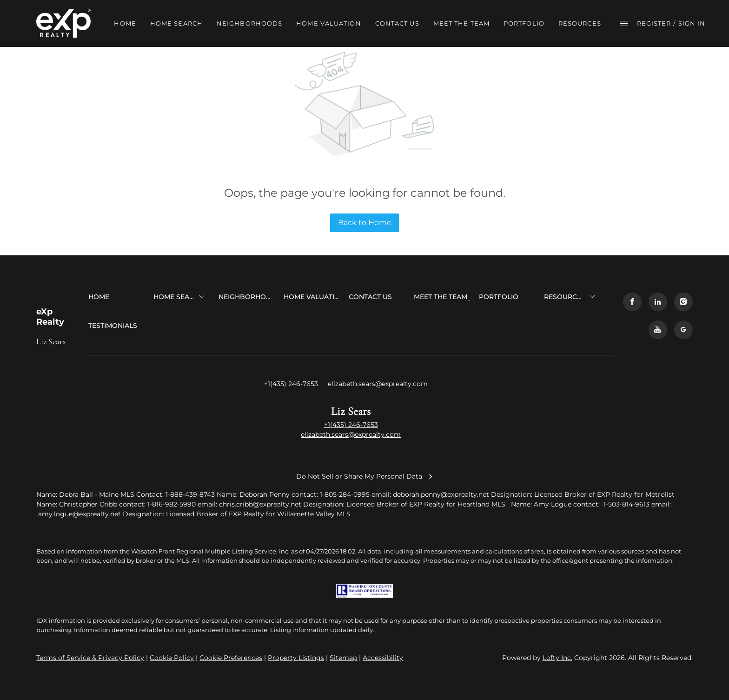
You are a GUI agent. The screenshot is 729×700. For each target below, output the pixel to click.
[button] (63, 23)
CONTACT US (397, 23)
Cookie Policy (172, 658)
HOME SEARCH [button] (176, 23)
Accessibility (383, 658)
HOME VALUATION (328, 23)
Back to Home (365, 223)
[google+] (683, 330)
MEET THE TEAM (461, 23)
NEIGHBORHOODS (249, 23)
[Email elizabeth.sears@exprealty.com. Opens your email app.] (378, 384)
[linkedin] (658, 302)
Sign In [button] (692, 23)
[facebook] (632, 302)
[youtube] (658, 330)
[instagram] (683, 302)
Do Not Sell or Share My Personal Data (365, 476)
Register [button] (654, 23)
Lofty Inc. (557, 658)
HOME (125, 23)
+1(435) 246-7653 (351, 425)
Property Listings (296, 658)
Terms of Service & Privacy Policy (90, 658)
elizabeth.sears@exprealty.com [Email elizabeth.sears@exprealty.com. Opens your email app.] (351, 434)
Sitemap (343, 658)
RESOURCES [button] (580, 23)
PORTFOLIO (524, 23)
